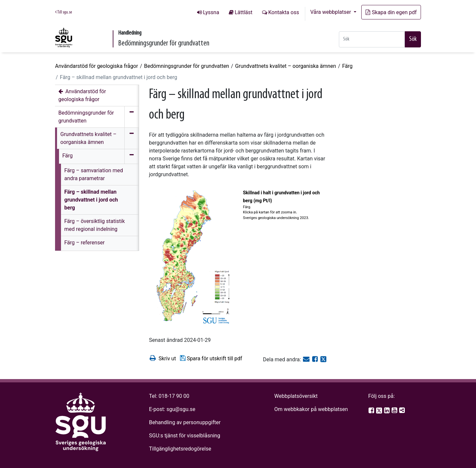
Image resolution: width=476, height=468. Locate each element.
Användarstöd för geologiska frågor (97, 66)
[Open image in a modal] (193, 258)
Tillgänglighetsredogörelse (180, 449)
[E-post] (307, 359)
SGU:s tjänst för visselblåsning (185, 436)
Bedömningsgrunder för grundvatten (187, 66)
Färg (347, 66)
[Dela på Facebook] (316, 359)
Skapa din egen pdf (391, 12)
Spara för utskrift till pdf (211, 358)
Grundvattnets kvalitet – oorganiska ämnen (285, 66)
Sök (413, 39)
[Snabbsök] (372, 39)
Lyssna (211, 12)
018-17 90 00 (174, 396)
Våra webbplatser (331, 12)
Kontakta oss (284, 12)
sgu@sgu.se (181, 409)
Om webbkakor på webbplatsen (311, 409)
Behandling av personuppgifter (185, 422)
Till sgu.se (63, 12)
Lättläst (244, 12)
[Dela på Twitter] (323, 359)
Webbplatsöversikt (296, 396)
